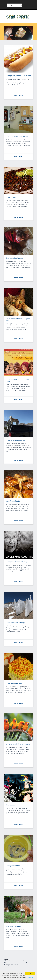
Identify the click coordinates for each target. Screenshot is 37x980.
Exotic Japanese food (14, 683)
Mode (27, 963)
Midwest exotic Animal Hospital (18, 744)
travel (16, 965)
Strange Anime (12, 805)
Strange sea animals (14, 866)
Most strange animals (14, 926)
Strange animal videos (14, 258)
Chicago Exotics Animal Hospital (18, 137)
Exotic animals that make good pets (18, 320)
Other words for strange (15, 623)
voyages (18, 961)
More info (30, 978)
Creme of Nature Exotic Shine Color (17, 380)
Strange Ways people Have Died (18, 76)
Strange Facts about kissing (17, 562)
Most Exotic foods (13, 501)
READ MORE (11, 35)
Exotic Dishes (11, 197)
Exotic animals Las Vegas (15, 440)
